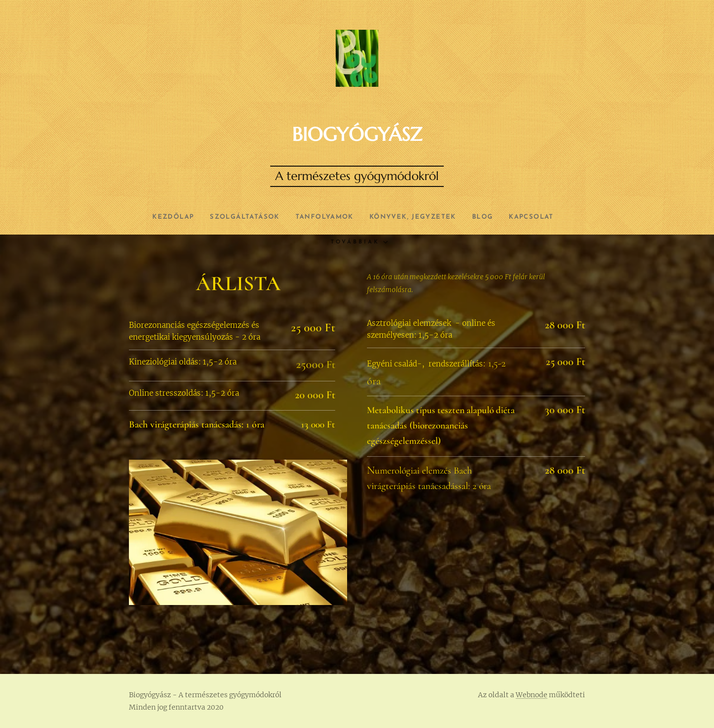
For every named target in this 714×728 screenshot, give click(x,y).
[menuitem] (158, 217)
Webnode (532, 695)
